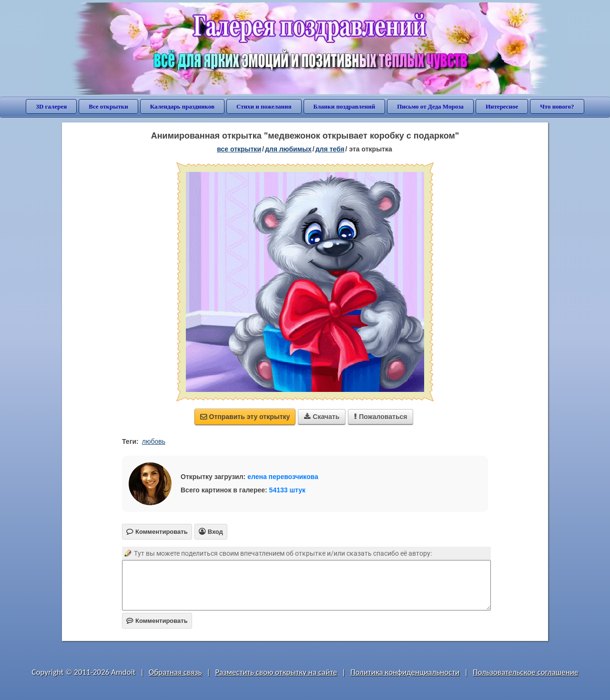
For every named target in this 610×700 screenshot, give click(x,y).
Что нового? (557, 106)
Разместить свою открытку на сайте (276, 672)
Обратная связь (175, 672)
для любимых (288, 149)
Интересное (502, 106)
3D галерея (51, 106)
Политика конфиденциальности (405, 672)
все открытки (239, 149)
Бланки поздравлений (345, 106)
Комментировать (157, 621)
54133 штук (288, 490)
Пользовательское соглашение (525, 672)
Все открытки (108, 106)
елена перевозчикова (283, 477)
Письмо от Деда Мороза (430, 106)
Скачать (322, 417)
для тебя (330, 149)
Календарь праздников (182, 106)
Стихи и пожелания (264, 106)
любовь (154, 441)
